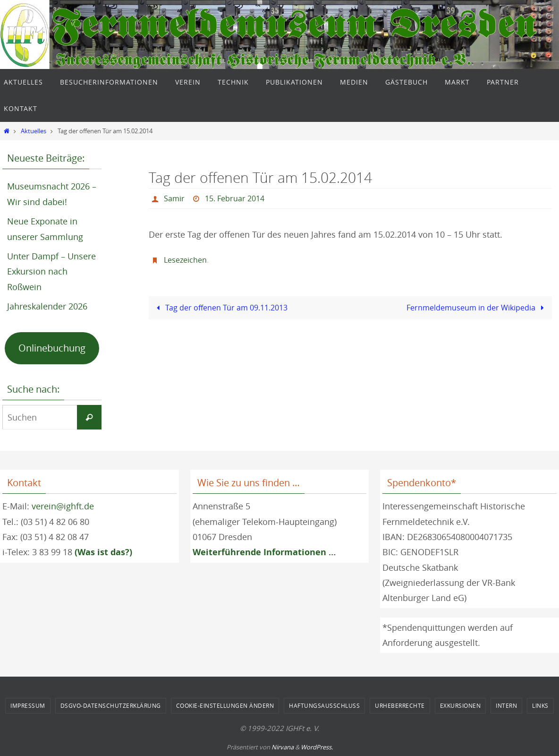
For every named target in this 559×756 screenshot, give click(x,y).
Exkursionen (461, 705)
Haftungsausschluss (324, 705)
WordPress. (317, 747)
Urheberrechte (400, 705)
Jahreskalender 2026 (47, 306)
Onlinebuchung (52, 348)
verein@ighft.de (63, 506)
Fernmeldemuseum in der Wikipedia (477, 308)
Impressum (28, 705)
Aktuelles (34, 131)
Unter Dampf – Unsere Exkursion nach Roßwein (51, 271)
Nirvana (283, 747)
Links (540, 705)
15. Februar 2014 (235, 198)
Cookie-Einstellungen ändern (225, 705)
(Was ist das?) (103, 552)
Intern (506, 705)
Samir (174, 198)
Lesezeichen (185, 260)
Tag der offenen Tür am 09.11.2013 (220, 308)
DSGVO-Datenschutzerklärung (111, 705)
